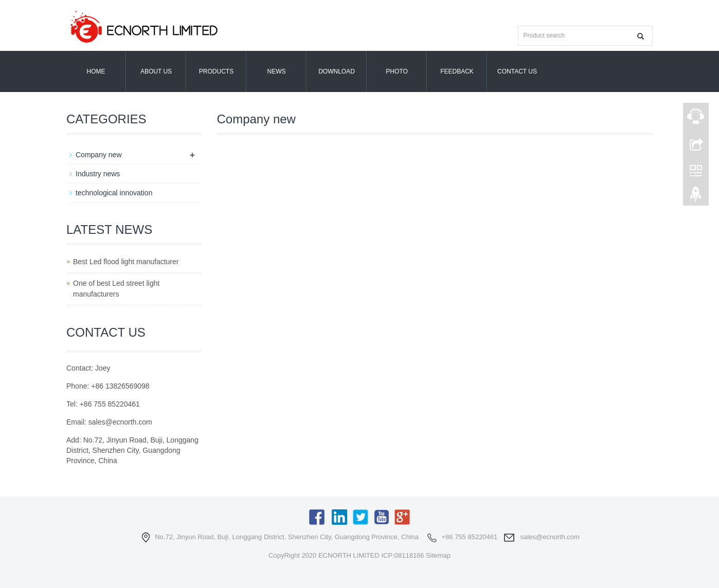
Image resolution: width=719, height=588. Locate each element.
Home (96, 71)
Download (337, 71)
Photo (397, 71)
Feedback (457, 71)
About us (156, 71)
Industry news (98, 174)
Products (216, 71)
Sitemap (438, 555)
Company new (99, 155)
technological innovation (114, 193)
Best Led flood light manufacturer (126, 262)
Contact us (517, 71)
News (277, 71)
